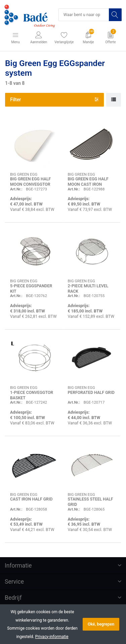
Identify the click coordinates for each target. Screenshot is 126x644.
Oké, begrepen (101, 624)
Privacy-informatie (52, 637)
